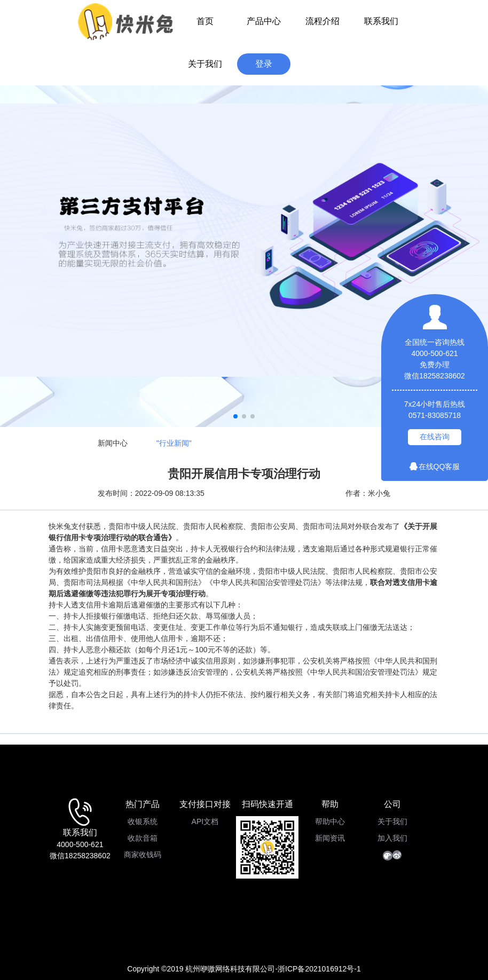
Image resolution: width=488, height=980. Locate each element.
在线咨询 (435, 437)
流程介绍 (322, 21)
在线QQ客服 (435, 467)
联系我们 (381, 21)
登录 (264, 64)
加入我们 (392, 838)
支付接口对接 (205, 804)
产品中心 (264, 21)
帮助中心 (330, 821)
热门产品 (143, 804)
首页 (205, 21)
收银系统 (143, 821)
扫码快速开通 (267, 804)
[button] (235, 416)
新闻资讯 (330, 838)
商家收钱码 (143, 855)
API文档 (205, 821)
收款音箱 (143, 838)
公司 (392, 804)
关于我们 (205, 64)
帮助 (330, 804)
